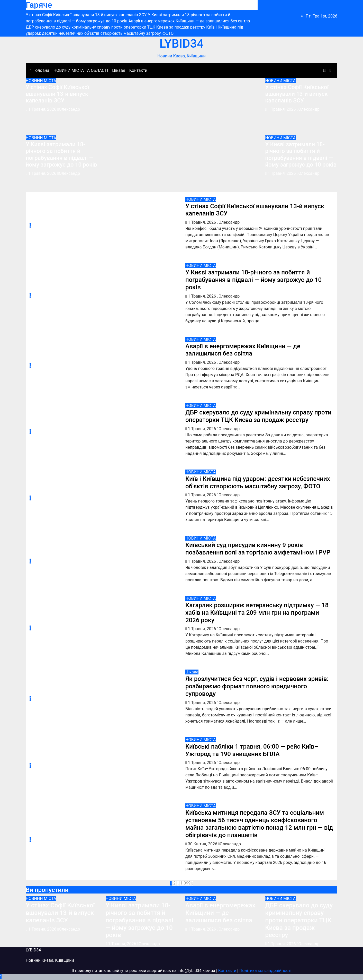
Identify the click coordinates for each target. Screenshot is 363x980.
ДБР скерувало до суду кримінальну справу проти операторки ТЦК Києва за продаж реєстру (258, 416)
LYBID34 (181, 44)
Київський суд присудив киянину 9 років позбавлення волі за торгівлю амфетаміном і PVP (258, 549)
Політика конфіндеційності (265, 971)
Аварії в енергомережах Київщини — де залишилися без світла (243, 350)
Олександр (69, 109)
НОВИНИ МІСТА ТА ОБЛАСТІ (81, 70)
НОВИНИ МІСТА (41, 81)
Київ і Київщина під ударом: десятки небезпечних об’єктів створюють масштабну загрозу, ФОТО (258, 483)
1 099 (185, 883)
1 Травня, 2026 (43, 109)
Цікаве (119, 70)
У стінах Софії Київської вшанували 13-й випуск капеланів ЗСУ (57, 94)
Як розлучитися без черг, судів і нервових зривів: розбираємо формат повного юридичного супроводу (257, 686)
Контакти (138, 70)
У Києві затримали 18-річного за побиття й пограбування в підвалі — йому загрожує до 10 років (61, 154)
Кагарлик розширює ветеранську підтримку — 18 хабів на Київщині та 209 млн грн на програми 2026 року (257, 613)
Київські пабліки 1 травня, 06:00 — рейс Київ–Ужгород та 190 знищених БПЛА (252, 750)
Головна (41, 70)
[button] (324, 70)
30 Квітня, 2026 (203, 844)
